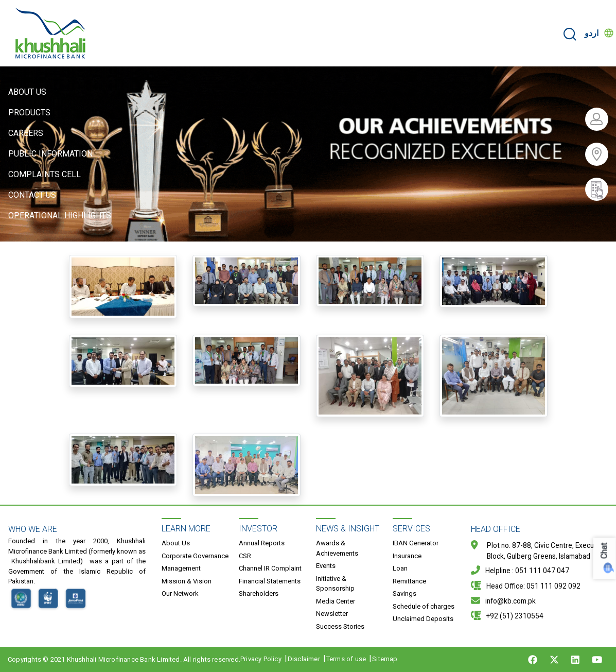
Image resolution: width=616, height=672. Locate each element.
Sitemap (385, 659)
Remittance (409, 581)
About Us (27, 92)
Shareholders (259, 593)
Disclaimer (304, 659)
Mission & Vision (187, 581)
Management (181, 568)
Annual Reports (262, 543)
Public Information (50, 154)
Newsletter (332, 614)
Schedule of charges (424, 606)
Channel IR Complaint (270, 568)
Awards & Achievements (337, 548)
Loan (400, 568)
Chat (604, 551)
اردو (592, 33)
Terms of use (346, 659)
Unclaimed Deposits (423, 619)
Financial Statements (270, 581)
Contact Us (32, 195)
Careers (26, 133)
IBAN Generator (416, 543)
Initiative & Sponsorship (335, 584)
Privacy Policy (261, 659)
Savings (404, 593)
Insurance (407, 556)
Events (326, 566)
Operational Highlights (60, 216)
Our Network (180, 593)
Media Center (336, 601)
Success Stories (340, 626)
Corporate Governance (195, 556)
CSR (245, 556)
